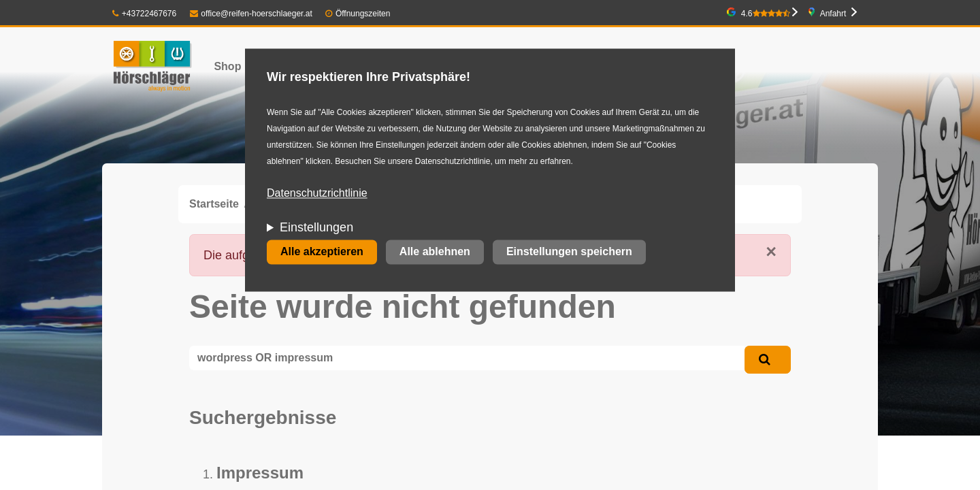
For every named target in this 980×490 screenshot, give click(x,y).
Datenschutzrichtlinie (317, 194)
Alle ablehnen (435, 252)
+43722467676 (144, 14)
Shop (227, 66)
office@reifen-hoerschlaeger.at (251, 14)
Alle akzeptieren (322, 252)
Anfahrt (833, 14)
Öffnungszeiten (363, 14)
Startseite (214, 204)
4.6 (766, 14)
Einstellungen (316, 228)
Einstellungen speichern (569, 252)
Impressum (260, 473)
